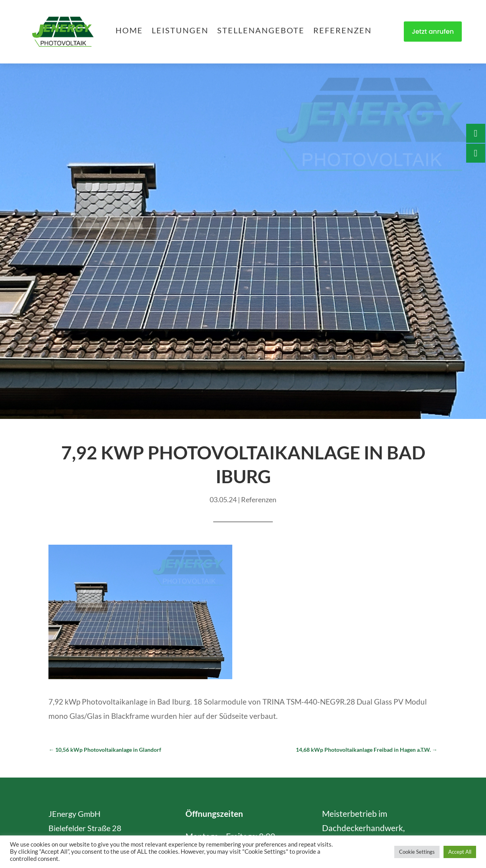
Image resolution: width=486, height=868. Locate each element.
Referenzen (342, 31)
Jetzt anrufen (433, 32)
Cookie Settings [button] (417, 852)
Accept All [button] (460, 852)
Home (129, 31)
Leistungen (180, 31)
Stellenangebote (261, 31)
